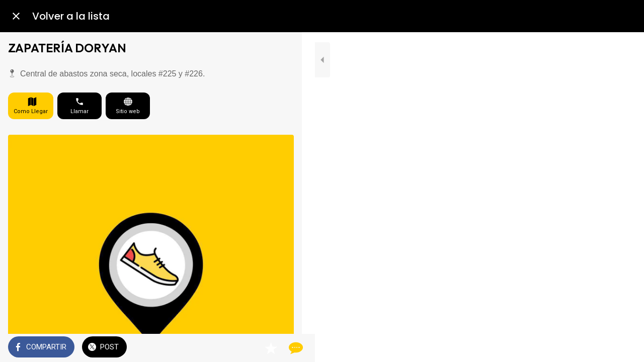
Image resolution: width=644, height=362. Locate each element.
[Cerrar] (16, 16)
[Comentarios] (282, 348)
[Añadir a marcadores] (258, 348)
